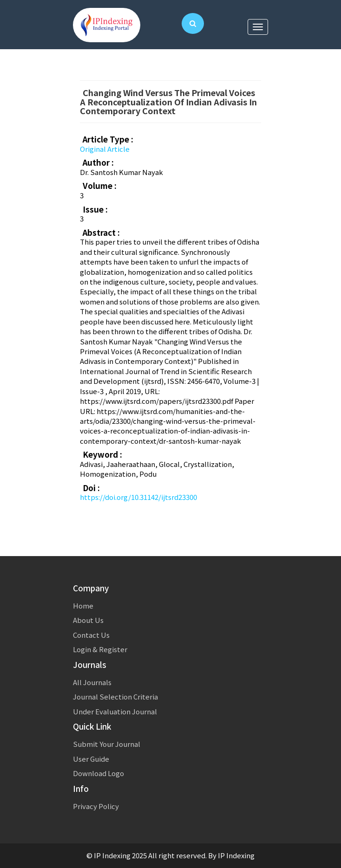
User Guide (91, 759)
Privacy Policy (96, 806)
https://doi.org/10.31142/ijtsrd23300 (138, 497)
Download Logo (98, 773)
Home (83, 606)
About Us (88, 620)
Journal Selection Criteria (115, 696)
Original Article (105, 149)
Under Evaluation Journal (115, 711)
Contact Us (91, 635)
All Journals (92, 682)
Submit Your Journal (107, 744)
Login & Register (100, 649)
